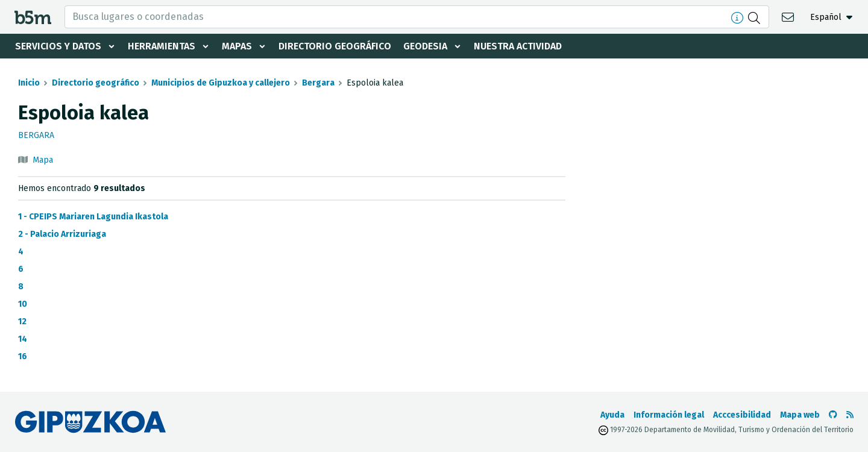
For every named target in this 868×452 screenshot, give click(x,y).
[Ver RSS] (850, 415)
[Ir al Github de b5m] (833, 415)
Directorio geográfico (335, 46)
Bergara (318, 83)
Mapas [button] (237, 46)
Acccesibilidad (742, 415)
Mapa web (800, 415)
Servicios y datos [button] (58, 46)
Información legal (669, 415)
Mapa (43, 160)
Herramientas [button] (162, 46)
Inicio (29, 83)
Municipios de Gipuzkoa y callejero (221, 83)
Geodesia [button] (425, 46)
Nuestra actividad (518, 46)
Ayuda (612, 415)
